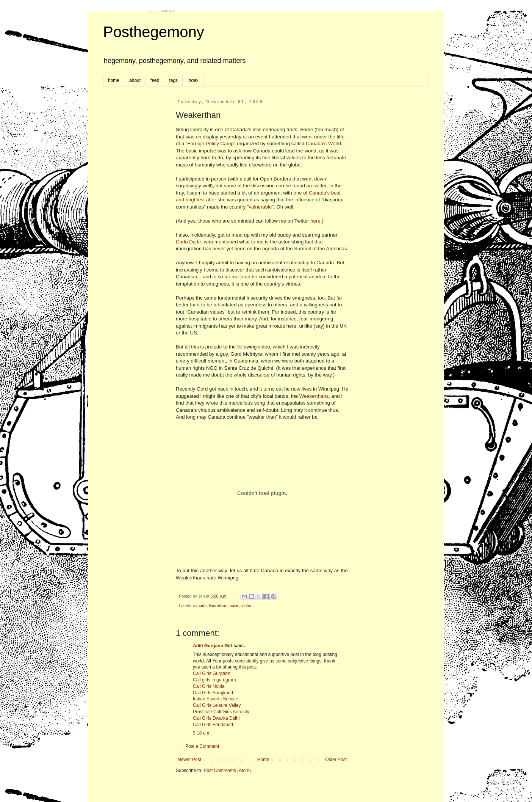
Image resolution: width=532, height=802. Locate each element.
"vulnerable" (260, 207)
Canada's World (323, 144)
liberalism (217, 606)
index (193, 80)
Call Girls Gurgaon (212, 673)
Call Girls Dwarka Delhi (216, 718)
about (135, 80)
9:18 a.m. (202, 733)
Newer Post (189, 760)
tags (173, 80)
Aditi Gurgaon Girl (213, 646)
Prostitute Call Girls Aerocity (221, 712)
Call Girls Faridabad (213, 725)
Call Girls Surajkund (213, 693)
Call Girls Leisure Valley (217, 705)
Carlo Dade (189, 242)
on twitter (317, 186)
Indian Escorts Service (215, 699)
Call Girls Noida (209, 686)
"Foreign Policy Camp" (211, 144)
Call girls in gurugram (214, 680)
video (246, 606)
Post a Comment (202, 746)
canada (200, 606)
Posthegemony (154, 32)
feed (155, 80)
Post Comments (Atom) (227, 771)
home (114, 80)
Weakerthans (314, 396)
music (234, 606)
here (315, 221)
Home (263, 760)
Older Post (336, 760)
